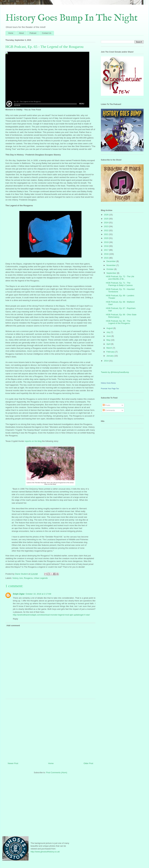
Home (11, 33)
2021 (107, 234)
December (111, 261)
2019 (107, 242)
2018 (107, 246)
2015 (107, 258)
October (110, 269)
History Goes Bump (108, 383)
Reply (15, 619)
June (109, 336)
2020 (107, 238)
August (110, 328)
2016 (107, 254)
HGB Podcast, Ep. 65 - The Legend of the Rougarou (118, 322)
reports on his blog (33, 441)
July (109, 332)
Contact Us (47, 33)
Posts (106, 405)
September (112, 273)
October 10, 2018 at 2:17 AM (38, 594)
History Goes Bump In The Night (71, 18)
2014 (107, 361)
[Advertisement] (50, 729)
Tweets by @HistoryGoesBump (115, 372)
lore (21, 578)
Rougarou (28, 578)
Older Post (88, 763)
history (15, 578)
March (110, 348)
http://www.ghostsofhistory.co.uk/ (45, 852)
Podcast (33, 33)
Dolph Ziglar (19, 594)
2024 (107, 223)
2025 (107, 219)
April (109, 344)
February (111, 352)
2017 (107, 250)
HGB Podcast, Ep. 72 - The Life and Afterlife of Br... (120, 278)
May (109, 340)
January (110, 356)
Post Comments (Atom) (57, 772)
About (21, 33)
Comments (109, 410)
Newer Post (13, 763)
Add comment (13, 625)
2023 (107, 226)
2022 (107, 230)
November (111, 265)
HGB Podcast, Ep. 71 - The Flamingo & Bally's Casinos (119, 284)
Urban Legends (41, 578)
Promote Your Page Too (110, 389)
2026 (107, 215)
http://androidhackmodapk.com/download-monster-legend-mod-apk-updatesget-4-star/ (51, 615)
